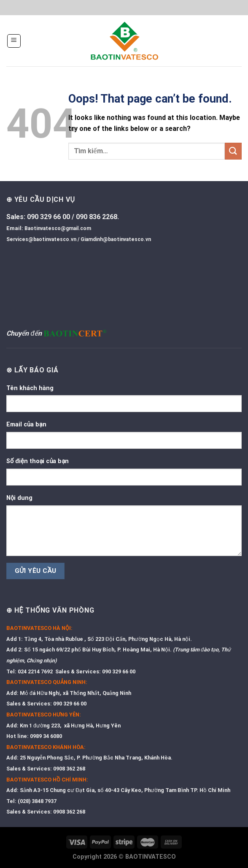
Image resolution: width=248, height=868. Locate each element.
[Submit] (233, 151)
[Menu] (14, 41)
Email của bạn (26, 425)
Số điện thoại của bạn (38, 461)
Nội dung (19, 498)
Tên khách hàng (30, 388)
